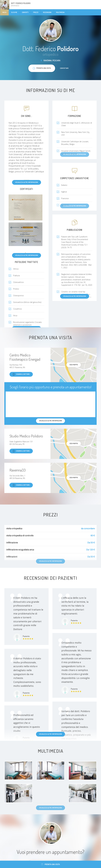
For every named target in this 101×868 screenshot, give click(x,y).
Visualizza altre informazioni (27, 182)
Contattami (64, 68)
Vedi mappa (74, 365)
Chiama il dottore (21, 374)
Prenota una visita (51, 864)
